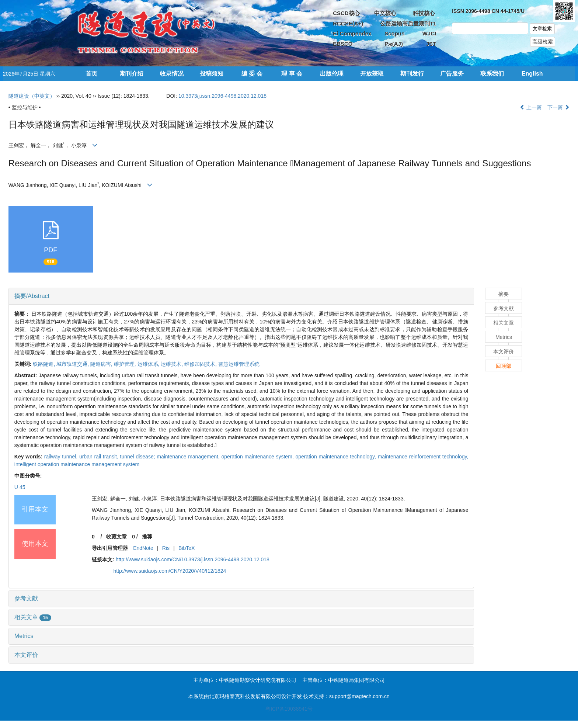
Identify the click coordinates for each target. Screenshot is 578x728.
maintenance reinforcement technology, (423, 457)
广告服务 (452, 74)
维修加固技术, (201, 364)
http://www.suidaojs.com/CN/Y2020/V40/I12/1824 (170, 571)
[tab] (241, 296)
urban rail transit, (100, 457)
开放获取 (372, 74)
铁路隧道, (45, 364)
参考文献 (26, 598)
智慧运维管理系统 (239, 364)
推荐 (147, 537)
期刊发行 (412, 74)
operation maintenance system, (258, 457)
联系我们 (492, 74)
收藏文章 (116, 537)
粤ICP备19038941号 (289, 709)
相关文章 (33, 617)
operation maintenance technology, (336, 457)
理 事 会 (292, 74)
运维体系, (149, 364)
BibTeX (187, 548)
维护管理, (126, 364)
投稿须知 (212, 74)
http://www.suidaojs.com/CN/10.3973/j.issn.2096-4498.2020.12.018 (193, 559)
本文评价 (26, 655)
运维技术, (173, 364)
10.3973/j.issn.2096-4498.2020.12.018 (222, 96)
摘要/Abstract (32, 296)
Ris (166, 548)
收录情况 (172, 74)
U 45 (20, 487)
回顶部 (504, 366)
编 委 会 (252, 74)
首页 (91, 74)
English (532, 74)
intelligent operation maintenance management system (77, 464)
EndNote (143, 548)
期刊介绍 (132, 74)
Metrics (24, 636)
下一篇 (558, 107)
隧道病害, (102, 364)
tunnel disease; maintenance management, (171, 457)
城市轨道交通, (73, 364)
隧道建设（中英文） (32, 96)
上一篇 (531, 107)
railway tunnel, (62, 457)
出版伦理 (332, 74)
